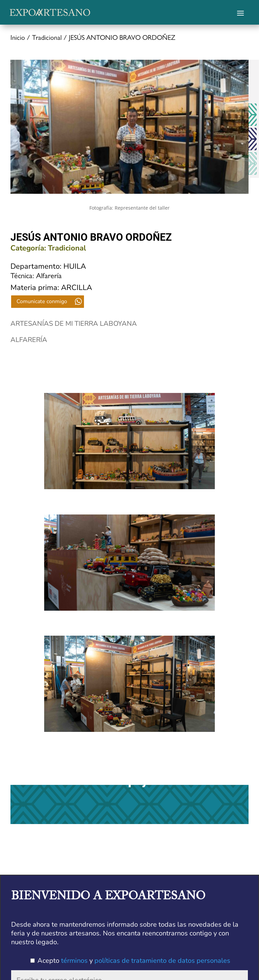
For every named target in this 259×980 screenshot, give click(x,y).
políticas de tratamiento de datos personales (162, 961)
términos (74, 961)
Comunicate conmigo (42, 301)
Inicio (18, 38)
